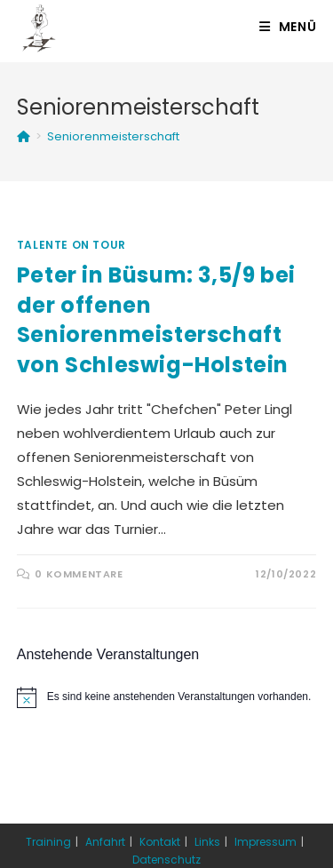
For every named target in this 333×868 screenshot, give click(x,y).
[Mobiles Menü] (288, 27)
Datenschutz (166, 860)
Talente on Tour (71, 245)
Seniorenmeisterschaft (113, 136)
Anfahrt (105, 842)
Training (48, 842)
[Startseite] (24, 136)
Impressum (266, 842)
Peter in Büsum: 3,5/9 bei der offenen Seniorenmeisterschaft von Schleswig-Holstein (156, 320)
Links (207, 842)
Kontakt (160, 842)
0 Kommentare (79, 574)
